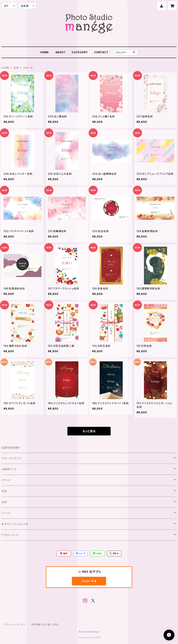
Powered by (89, 637)
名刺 (16, 68)
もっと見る (89, 431)
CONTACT (101, 52)
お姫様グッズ (9, 469)
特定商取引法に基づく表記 (45, 624)
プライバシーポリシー (15, 624)
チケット (6, 480)
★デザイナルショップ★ (15, 524)
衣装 (4, 491)
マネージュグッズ (11, 458)
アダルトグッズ (10, 535)
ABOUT (60, 52)
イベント (6, 513)
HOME (45, 52)
